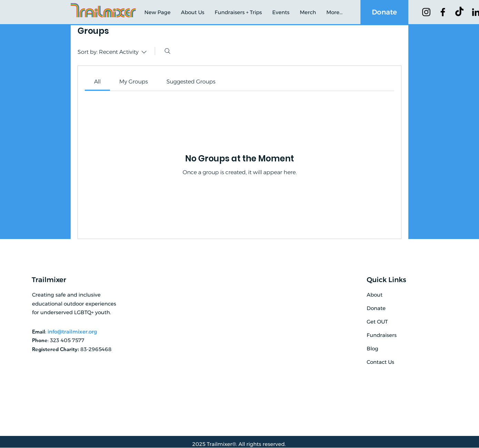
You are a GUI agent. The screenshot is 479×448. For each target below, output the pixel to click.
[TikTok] (459, 12)
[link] (97, 82)
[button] (193, 12)
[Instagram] (426, 12)
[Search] (167, 51)
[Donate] (384, 12)
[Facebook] (443, 12)
